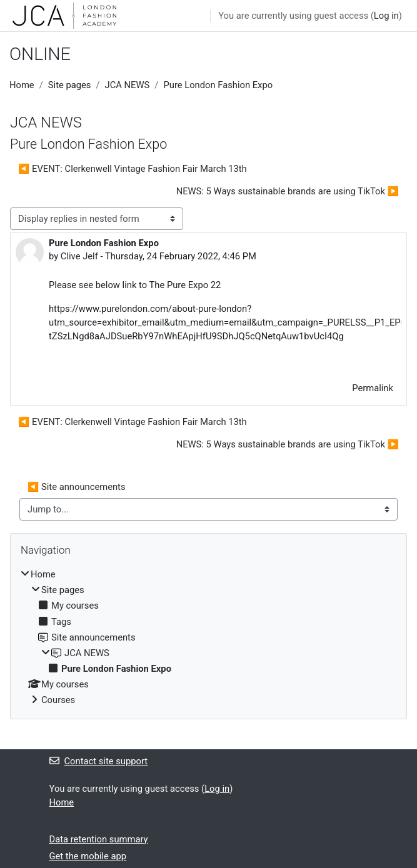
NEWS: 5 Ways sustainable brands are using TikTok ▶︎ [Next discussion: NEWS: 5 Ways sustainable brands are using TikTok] (288, 191)
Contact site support (99, 761)
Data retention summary (99, 839)
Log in (386, 16)
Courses (58, 700)
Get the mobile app (88, 856)
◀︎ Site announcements (77, 487)
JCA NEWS (128, 85)
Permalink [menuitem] (373, 388)
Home (22, 85)
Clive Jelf (79, 256)
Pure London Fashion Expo (218, 85)
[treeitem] (208, 637)
